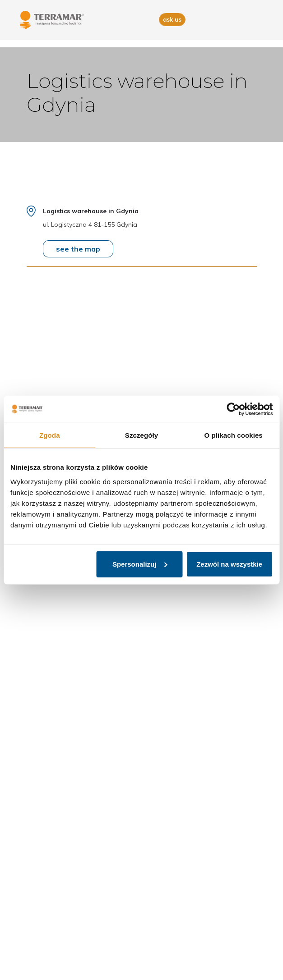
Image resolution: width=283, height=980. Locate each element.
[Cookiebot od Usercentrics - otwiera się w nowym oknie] (233, 409)
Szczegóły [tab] (141, 435)
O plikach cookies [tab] (234, 435)
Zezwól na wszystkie (229, 564)
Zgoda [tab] (50, 435)
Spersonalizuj (140, 564)
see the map (78, 249)
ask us (172, 19)
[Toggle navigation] (258, 20)
